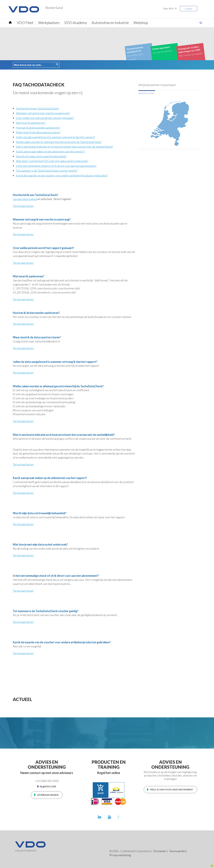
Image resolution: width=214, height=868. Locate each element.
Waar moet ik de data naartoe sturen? (38, 132)
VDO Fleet (25, 23)
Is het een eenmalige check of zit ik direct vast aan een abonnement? (56, 166)
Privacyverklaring (120, 855)
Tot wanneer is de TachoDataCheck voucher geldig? (47, 171)
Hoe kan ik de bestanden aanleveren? (38, 128)
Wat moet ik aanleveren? (31, 123)
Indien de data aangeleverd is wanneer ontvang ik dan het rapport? (55, 137)
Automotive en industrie (110, 23)
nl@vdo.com (48, 786)
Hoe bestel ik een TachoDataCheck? (37, 108)
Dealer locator (146, 93)
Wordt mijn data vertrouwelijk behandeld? (41, 156)
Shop (101, 789)
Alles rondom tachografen (190, 51)
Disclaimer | (160, 851)
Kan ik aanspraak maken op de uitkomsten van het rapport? (50, 151)
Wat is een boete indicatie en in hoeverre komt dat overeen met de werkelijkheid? (64, 147)
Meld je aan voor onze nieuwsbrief (172, 789)
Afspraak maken (48, 795)
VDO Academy (76, 23)
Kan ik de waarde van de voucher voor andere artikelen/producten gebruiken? (62, 175)
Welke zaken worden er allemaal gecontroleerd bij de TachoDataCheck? (59, 142)
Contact (189, 9)
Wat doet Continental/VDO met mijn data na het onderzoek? (52, 161)
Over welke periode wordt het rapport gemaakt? (45, 118)
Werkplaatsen (49, 23)
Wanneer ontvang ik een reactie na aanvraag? (43, 113)
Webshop (141, 23)
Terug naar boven (23, 206)
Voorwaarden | (178, 851)
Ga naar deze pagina (25, 199)
